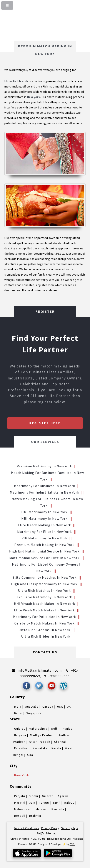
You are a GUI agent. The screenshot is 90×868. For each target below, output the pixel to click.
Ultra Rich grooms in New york (44, 630)
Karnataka (40, 748)
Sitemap (51, 833)
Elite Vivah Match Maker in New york (44, 610)
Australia (32, 707)
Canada (48, 707)
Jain (32, 803)
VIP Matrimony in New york (44, 538)
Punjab (68, 729)
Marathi (20, 803)
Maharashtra (38, 729)
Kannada (58, 809)
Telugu (44, 803)
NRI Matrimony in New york (44, 518)
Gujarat (20, 729)
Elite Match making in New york (44, 525)
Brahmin (35, 816)
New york (22, 775)
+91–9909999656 (56, 676)
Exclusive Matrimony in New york (44, 597)
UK (69, 707)
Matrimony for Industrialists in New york (44, 492)
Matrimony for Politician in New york (44, 617)
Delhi (55, 729)
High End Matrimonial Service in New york (44, 551)
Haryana (20, 735)
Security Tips (70, 828)
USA (60, 707)
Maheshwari (23, 809)
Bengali (20, 816)
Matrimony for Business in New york (44, 486)
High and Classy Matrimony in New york (44, 584)
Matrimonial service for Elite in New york (44, 558)
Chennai (60, 742)
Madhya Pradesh (42, 735)
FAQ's (41, 833)
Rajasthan (21, 748)
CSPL (72, 844)
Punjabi (20, 796)
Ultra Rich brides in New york (46, 636)
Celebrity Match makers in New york (44, 623)
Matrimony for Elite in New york (44, 532)
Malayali (42, 809)
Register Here (45, 423)
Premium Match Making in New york (44, 545)
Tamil (57, 803)
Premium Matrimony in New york (44, 466)
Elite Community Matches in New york (44, 577)
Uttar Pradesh (40, 742)
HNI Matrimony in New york (44, 512)
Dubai (18, 713)
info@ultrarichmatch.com (40, 670)
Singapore (34, 713)
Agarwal (64, 796)
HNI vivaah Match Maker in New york (44, 604)
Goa (30, 755)
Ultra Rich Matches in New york (44, 590)
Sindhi (33, 796)
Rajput (69, 803)
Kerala (56, 748)
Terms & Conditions (27, 828)
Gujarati (48, 796)
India (18, 707)
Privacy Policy (50, 828)
